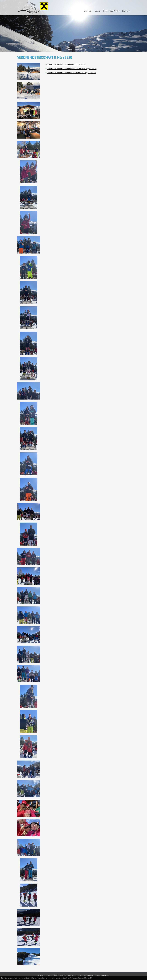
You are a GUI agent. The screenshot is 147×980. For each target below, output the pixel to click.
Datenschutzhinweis (84, 978)
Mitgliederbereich (89, 975)
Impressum (41, 975)
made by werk (103, 975)
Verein (98, 11)
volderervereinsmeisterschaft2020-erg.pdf (67, 64)
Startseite (88, 11)
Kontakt (126, 11)
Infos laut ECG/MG (52, 975)
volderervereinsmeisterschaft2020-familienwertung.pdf (72, 69)
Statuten (79, 975)
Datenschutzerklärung (67, 975)
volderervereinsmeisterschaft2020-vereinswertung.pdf (71, 73)
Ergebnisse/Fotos (112, 11)
